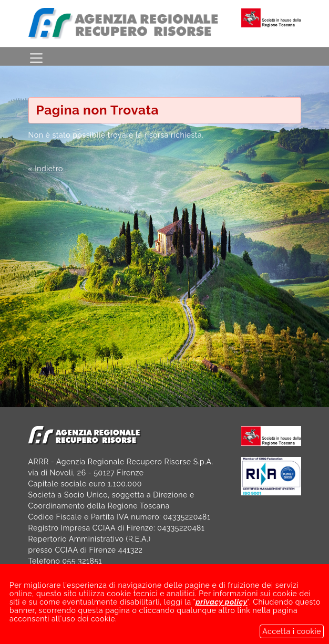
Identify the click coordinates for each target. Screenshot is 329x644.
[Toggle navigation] (36, 56)
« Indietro (46, 169)
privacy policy (221, 608)
